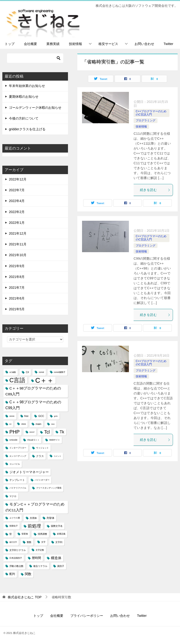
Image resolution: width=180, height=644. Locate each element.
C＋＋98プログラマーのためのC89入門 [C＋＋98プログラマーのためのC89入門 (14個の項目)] (33, 391)
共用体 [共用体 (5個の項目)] (33, 518)
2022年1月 (17, 223)
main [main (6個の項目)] (38, 424)
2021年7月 (17, 288)
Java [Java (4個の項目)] (23, 424)
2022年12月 (18, 179)
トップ (10, 44)
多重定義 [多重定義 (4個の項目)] (61, 534)
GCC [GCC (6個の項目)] (41, 416)
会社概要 (30, 44)
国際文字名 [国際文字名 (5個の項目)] (57, 526)
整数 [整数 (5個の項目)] (29, 542)
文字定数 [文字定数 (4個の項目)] (40, 550)
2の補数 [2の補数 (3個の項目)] (13, 372)
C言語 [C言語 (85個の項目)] (17, 380)
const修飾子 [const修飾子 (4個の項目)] (60, 372)
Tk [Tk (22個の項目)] (62, 432)
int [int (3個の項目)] (10, 424)
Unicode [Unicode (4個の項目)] (13, 440)
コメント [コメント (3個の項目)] (57, 456)
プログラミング (146, 120)
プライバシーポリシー (87, 616)
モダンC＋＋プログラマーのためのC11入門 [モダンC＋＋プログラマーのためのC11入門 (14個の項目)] (35, 507)
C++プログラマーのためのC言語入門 (151, 113)
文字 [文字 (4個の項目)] (43, 542)
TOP (25, 597)
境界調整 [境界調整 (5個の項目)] (42, 534)
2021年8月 (17, 277)
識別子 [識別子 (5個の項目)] (61, 566)
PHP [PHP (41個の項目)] (15, 432)
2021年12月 (18, 233)
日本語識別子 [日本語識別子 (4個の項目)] (16, 558)
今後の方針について (24, 118)
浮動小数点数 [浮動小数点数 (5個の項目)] (16, 566)
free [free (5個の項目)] (26, 416)
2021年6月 (17, 298)
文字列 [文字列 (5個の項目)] (59, 542)
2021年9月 (17, 266)
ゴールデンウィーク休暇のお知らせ (35, 108)
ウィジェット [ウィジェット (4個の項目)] (42, 448)
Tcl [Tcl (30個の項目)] (47, 432)
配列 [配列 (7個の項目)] (12, 574)
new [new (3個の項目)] (53, 424)
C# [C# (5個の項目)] (27, 372)
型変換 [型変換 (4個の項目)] (25, 534)
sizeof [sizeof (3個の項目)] (32, 432)
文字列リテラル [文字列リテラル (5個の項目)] (18, 550)
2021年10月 (18, 255)
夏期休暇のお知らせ (24, 97)
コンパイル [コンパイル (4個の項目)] (15, 464)
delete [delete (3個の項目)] (12, 416)
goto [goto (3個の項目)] (56, 416)
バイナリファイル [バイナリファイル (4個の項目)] (18, 488)
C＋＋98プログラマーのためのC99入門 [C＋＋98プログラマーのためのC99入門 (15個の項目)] (33, 405)
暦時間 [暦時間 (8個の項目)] (36, 558)
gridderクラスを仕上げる (27, 129)
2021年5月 (17, 309)
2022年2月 (17, 212)
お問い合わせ (144, 44)
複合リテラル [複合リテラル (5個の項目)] (40, 566)
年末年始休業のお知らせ (27, 86)
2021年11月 (18, 244)
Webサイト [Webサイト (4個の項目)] (55, 440)
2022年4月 (17, 201)
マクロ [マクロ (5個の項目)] (13, 496)
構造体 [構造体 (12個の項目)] (56, 558)
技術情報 (75, 44)
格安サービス (108, 44)
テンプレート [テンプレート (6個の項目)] (17, 480)
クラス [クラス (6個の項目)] (40, 456)
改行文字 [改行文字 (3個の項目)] (13, 542)
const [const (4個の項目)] (41, 372)
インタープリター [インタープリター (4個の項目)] (18, 448)
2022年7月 (17, 190)
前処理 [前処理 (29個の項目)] (34, 526)
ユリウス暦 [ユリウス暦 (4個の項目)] (15, 518)
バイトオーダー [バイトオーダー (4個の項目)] (42, 480)
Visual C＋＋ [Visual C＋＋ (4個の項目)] (33, 440)
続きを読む (155, 190)
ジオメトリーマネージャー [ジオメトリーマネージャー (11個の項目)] (29, 472)
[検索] (35, 58)
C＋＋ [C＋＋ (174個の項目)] (44, 380)
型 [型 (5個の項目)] (11, 534)
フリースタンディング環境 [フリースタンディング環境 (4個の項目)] (49, 488)
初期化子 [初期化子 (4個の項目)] (14, 526)
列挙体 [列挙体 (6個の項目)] (51, 518)
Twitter (168, 44)
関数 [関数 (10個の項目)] (28, 574)
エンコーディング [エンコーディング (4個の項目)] (18, 456)
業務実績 (53, 44)
